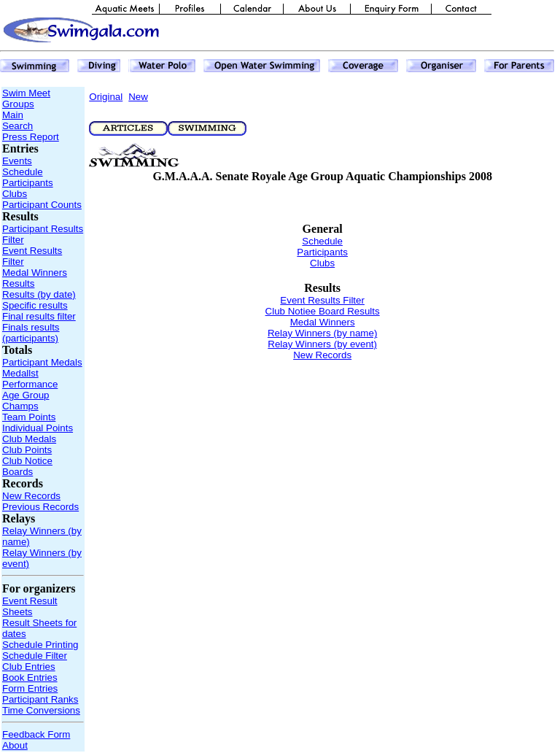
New (138, 97)
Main (13, 115)
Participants (28, 183)
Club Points (27, 450)
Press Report (31, 137)
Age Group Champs (26, 401)
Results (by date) (39, 294)
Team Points (29, 417)
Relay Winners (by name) (322, 333)
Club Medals (29, 439)
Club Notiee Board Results (323, 311)
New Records (31, 496)
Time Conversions (41, 710)
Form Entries (30, 688)
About (15, 745)
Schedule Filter (35, 656)
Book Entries (30, 677)
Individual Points (38, 428)
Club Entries (29, 667)
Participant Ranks (40, 699)
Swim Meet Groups (26, 99)
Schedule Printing (40, 645)
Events (17, 161)
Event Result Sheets (30, 606)
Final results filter (39, 316)
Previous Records (40, 507)
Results (18, 283)
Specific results (35, 305)
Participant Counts (42, 205)
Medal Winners (35, 273)
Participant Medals (42, 362)
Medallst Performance (30, 379)
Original (106, 97)
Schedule (23, 172)
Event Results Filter (322, 300)
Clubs (15, 194)
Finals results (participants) (31, 333)
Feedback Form (36, 734)
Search (17, 126)
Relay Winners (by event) (322, 344)
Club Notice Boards (27, 466)
